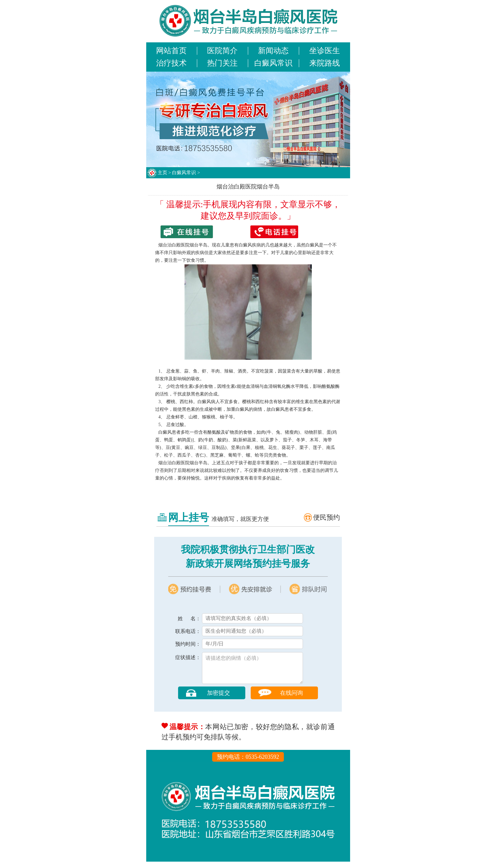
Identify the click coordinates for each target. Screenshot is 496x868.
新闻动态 (273, 51)
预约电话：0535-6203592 (248, 763)
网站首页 (171, 51)
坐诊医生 (325, 51)
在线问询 (291, 699)
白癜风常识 (273, 63)
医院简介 (222, 51)
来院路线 (325, 63)
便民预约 (327, 517)
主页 (162, 173)
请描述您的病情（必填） (252, 671)
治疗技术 (171, 63)
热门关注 (222, 63)
